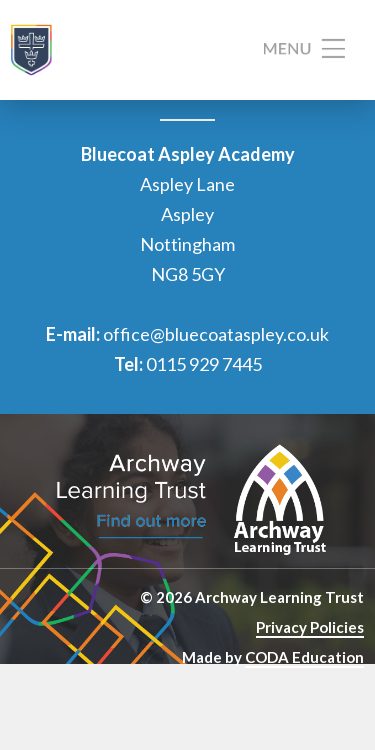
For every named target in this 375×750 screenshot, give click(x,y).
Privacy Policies (310, 627)
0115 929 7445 (204, 364)
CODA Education (304, 657)
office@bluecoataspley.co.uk (216, 334)
